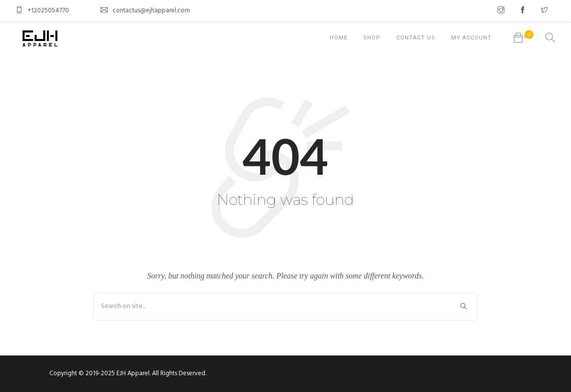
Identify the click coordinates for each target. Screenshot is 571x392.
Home (339, 38)
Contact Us (416, 38)
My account (471, 38)
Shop (372, 38)
